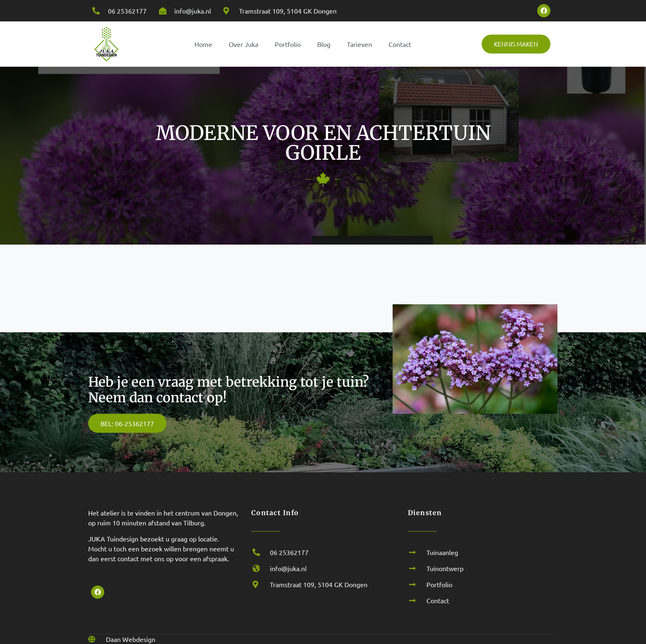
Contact (400, 44)
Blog (324, 44)
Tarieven (359, 44)
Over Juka (243, 44)
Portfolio (288, 44)
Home (203, 44)
